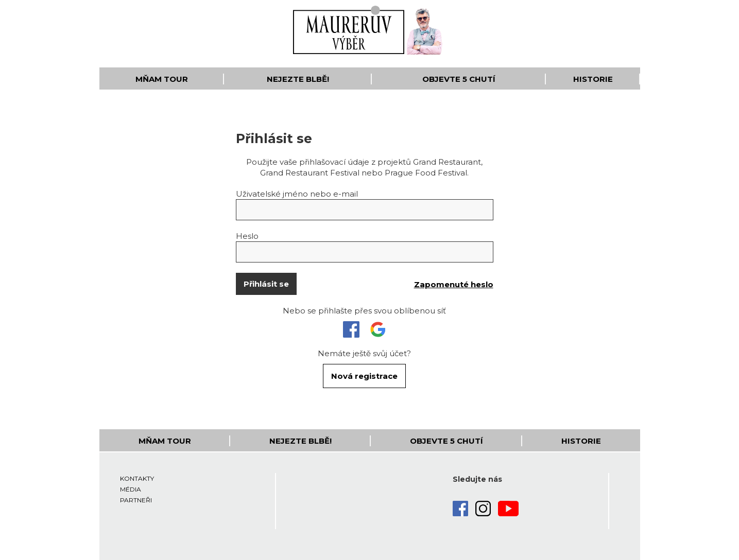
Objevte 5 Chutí (459, 79)
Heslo (247, 236)
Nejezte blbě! (298, 79)
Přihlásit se (266, 284)
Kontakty (137, 478)
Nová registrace (364, 376)
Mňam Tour (162, 79)
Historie (593, 79)
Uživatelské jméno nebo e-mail (297, 194)
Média (131, 489)
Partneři (136, 500)
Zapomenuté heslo (454, 284)
